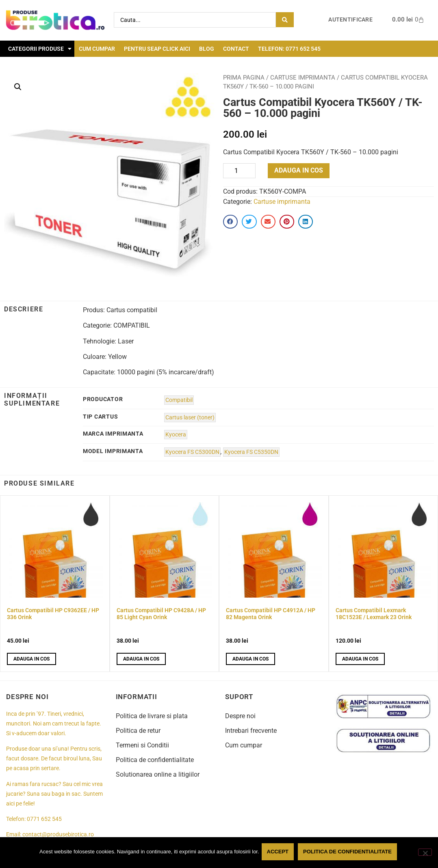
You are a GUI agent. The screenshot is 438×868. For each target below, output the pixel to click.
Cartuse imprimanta (303, 78)
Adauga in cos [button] (31, 659)
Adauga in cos (299, 170)
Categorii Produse (40, 49)
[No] (425, 853)
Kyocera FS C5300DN (192, 452)
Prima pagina (244, 78)
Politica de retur (138, 731)
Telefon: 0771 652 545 (289, 49)
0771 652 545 (44, 819)
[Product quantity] (239, 171)
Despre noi (240, 716)
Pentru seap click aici (157, 49)
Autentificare (350, 20)
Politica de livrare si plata (152, 716)
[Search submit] (285, 20)
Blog (207, 49)
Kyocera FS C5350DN (251, 452)
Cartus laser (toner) (190, 418)
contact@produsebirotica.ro (58, 835)
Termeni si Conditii (142, 745)
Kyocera (176, 435)
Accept (279, 853)
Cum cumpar (97, 49)
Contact (236, 49)
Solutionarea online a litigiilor (158, 774)
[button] (18, 87)
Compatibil (179, 400)
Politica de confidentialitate (155, 760)
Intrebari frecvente (251, 731)
